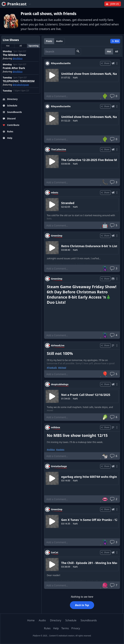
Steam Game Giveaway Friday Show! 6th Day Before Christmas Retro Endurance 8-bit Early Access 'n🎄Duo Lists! (82, 294)
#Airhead (62, 368)
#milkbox (51, 450)
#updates (60, 450)
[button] (78, 52)
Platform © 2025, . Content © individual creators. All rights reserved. (62, 636)
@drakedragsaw (21, 85)
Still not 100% (60, 353)
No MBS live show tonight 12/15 (77, 435)
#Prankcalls (52, 368)
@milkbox (18, 58)
